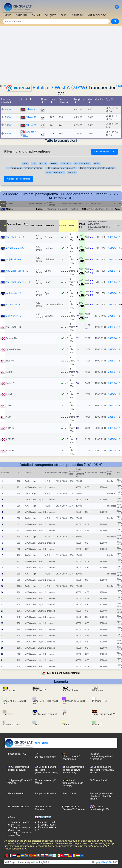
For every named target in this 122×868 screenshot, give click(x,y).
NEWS (8, 15)
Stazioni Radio (82, 164)
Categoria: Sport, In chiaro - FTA (19, 823)
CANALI (36, 15)
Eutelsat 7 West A (51, 88)
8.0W (118, 86)
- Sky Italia (106, 796)
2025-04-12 (114, 237)
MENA (51, 226)
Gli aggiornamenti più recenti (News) (18, 768)
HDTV (43, 164)
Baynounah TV (14, 316)
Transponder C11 (55, 173)
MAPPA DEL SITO (97, 15)
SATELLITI (21, 15)
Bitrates (72, 173)
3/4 (80, 227)
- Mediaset (95, 796)
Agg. (117, 209)
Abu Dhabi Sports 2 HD (18, 282)
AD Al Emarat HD (15, 248)
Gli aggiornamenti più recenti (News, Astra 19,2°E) (102, 770)
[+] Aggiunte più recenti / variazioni (25, 168)
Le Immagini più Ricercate (43, 808)
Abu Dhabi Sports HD (17, 271)
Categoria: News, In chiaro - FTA (19, 829)
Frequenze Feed (47, 822)
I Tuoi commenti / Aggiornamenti (63, 673)
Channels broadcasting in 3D (99, 808)
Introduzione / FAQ (17, 754)
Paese (39, 209)
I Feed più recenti (47, 825)
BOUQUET (50, 15)
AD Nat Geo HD (14, 304)
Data (96, 164)
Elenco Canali (69, 793)
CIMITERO (77, 15)
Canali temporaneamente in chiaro (97, 168)
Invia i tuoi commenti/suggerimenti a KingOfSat (101, 756)
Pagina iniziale (26, 743)
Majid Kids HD (13, 260)
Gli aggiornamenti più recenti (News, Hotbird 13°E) (73, 770)
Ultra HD (66, 164)
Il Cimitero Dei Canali (18, 807)
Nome (9, 209)
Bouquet (94, 793)
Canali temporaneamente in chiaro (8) (73, 783)
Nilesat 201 (32, 117)
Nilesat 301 (32, 125)
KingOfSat (108, 862)
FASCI (64, 15)
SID (84, 209)
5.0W (4, 86)
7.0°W (79, 88)
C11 (45, 226)
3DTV (54, 164)
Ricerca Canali (99, 780)
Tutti (25, 164)
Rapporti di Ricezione (46, 793)
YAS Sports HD (14, 293)
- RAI (111, 793)
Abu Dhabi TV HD (15, 237)
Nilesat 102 (32, 109)
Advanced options (104, 152)
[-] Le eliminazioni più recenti (61, 168)
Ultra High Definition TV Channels (74, 808)
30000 (82, 224)
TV (34, 164)
